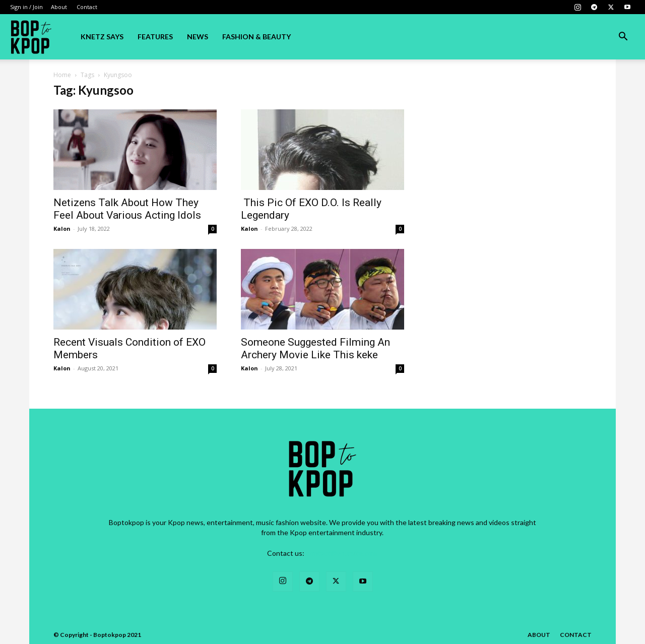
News (198, 37)
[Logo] (31, 37)
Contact (87, 7)
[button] (623, 38)
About (59, 7)
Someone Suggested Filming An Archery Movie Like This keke (315, 348)
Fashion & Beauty (256, 37)
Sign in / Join (26, 7)
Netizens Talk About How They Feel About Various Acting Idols (127, 209)
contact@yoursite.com (342, 553)
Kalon (62, 229)
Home (62, 75)
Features (155, 37)
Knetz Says (102, 37)
